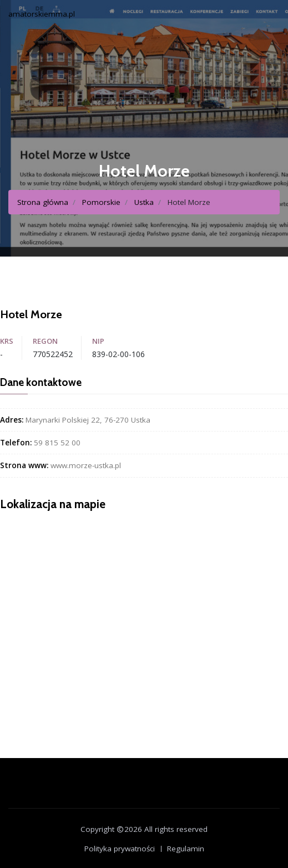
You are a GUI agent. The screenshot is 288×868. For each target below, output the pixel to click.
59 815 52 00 (57, 443)
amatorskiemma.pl (42, 14)
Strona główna (43, 202)
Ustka (144, 202)
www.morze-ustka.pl (86, 465)
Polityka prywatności (120, 849)
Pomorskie (101, 202)
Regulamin (186, 849)
